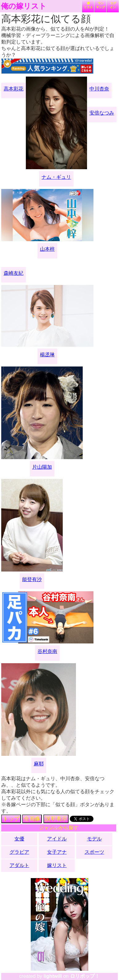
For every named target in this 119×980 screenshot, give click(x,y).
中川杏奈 (99, 89)
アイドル (57, 839)
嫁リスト (88, 5)
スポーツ (94, 852)
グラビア (19, 852)
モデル (94, 839)
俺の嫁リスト (24, 6)
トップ (11, 819)
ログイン (113, 5)
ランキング (101, 5)
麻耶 (39, 764)
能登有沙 (32, 579)
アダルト (19, 865)
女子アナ (57, 852)
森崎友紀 (14, 273)
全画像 (32, 819)
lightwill (53, 976)
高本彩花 (14, 89)
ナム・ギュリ (56, 177)
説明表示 (56, 819)
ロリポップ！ (85, 976)
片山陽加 (42, 467)
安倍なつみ (102, 113)
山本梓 (47, 249)
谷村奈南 (47, 651)
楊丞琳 (47, 355)
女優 (19, 839)
